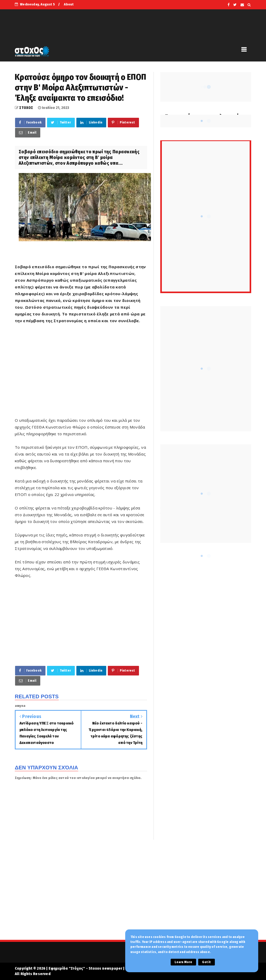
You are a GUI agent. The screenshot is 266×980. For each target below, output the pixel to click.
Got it (206, 962)
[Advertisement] (81, 374)
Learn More (183, 962)
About (69, 4)
